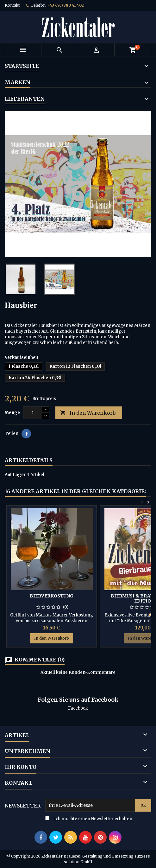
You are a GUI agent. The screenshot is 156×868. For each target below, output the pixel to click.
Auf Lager (15, 475)
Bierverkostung (52, 596)
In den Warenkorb (88, 413)
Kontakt (12, 5)
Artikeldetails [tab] (29, 460)
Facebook (78, 708)
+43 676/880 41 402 (66, 5)
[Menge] (33, 413)
